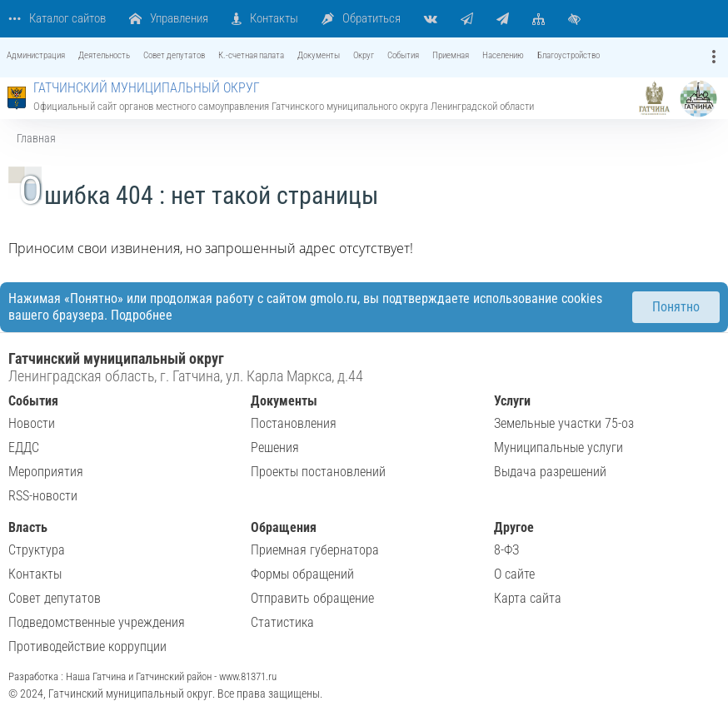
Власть (28, 527)
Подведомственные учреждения (97, 622)
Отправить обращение (312, 598)
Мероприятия (46, 472)
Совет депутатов (55, 598)
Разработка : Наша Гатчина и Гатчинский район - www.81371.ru (142, 676)
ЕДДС (24, 447)
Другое (514, 527)
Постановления (294, 423)
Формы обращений (302, 574)
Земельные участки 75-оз (564, 423)
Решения (275, 447)
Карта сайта (528, 598)
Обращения (284, 527)
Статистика (282, 622)
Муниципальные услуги (558, 447)
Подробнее (142, 315)
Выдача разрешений (550, 472)
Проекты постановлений (318, 472)
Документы (284, 401)
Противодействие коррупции (87, 646)
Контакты (35, 574)
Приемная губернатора (315, 550)
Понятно (676, 307)
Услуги (512, 401)
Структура (37, 550)
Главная (36, 138)
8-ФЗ (506, 550)
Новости (32, 423)
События (33, 401)
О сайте (514, 574)
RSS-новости (43, 496)
